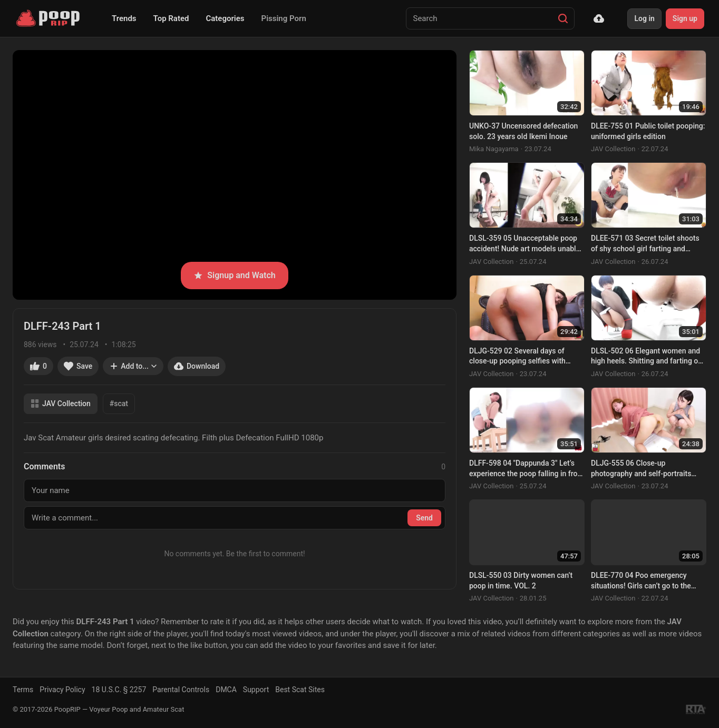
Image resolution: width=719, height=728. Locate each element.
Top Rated (171, 18)
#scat (119, 404)
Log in (644, 18)
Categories (225, 18)
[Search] (563, 18)
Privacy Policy (62, 690)
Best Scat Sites (300, 690)
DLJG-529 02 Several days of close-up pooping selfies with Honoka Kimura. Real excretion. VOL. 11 (521, 357)
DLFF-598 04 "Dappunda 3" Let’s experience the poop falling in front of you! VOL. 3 (527, 469)
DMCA (226, 690)
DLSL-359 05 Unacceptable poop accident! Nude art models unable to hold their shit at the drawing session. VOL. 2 (524, 244)
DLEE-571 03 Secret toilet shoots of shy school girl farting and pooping (645, 244)
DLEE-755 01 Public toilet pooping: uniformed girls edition (648, 131)
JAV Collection (61, 404)
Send (424, 518)
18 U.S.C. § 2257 (119, 690)
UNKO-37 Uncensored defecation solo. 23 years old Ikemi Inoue (523, 131)
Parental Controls (181, 690)
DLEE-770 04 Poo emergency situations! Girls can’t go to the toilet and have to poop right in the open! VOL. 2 (647, 581)
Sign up (685, 18)
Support (256, 690)
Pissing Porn (284, 18)
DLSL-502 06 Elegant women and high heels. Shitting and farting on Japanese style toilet (647, 357)
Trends (124, 18)
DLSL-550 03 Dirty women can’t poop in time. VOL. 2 (521, 581)
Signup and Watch (234, 275)
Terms (23, 690)
